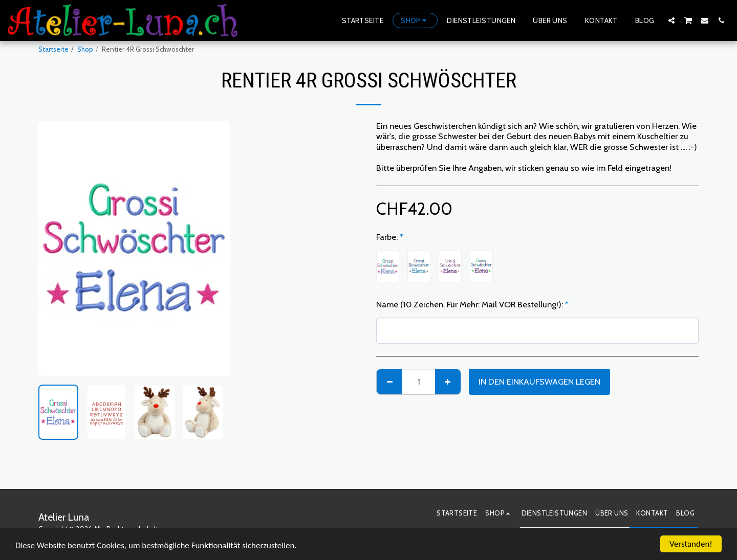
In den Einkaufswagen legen (539, 382)
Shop (85, 49)
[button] (671, 20)
